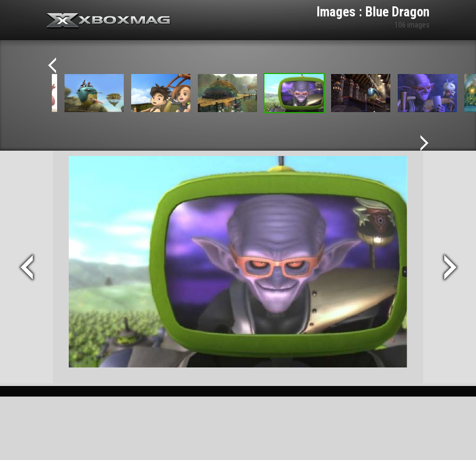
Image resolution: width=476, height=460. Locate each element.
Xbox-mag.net (109, 21)
